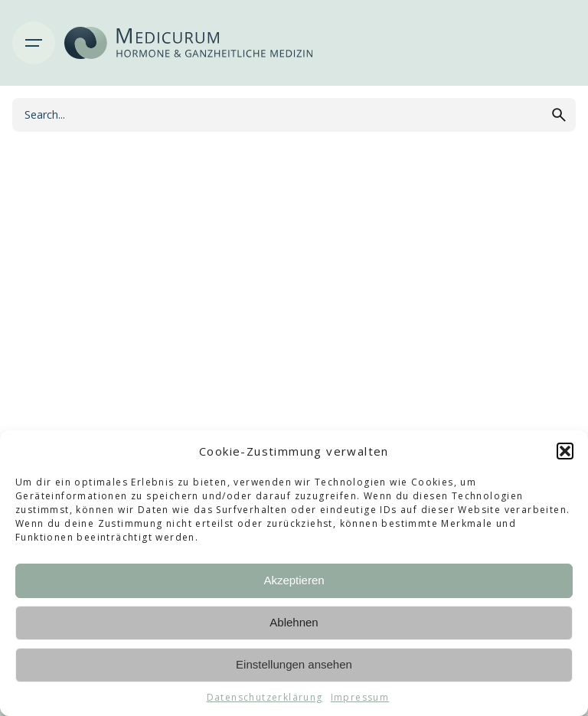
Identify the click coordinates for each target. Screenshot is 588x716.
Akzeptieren (294, 580)
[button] (565, 451)
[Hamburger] (34, 43)
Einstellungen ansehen (294, 664)
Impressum (360, 697)
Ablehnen (294, 622)
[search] (559, 115)
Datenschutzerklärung (265, 697)
